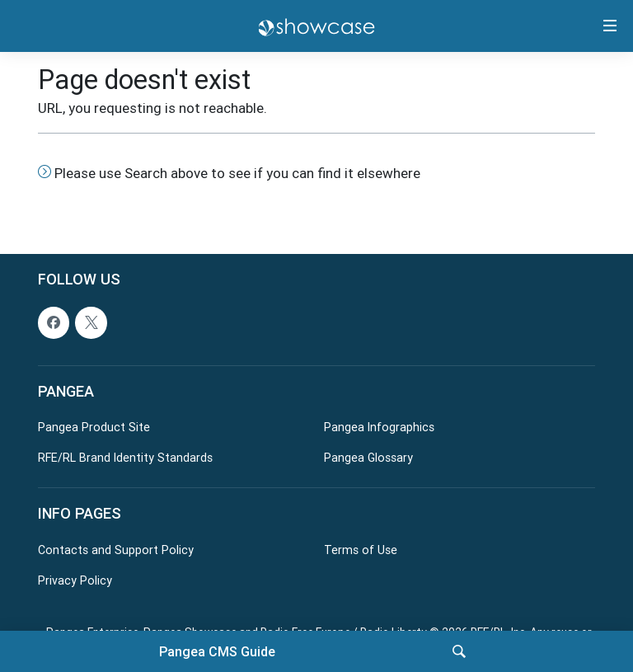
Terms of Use (361, 549)
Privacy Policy (75, 580)
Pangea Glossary (368, 458)
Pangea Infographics (379, 427)
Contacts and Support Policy (116, 549)
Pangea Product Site (94, 427)
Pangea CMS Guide (217, 651)
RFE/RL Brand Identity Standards (125, 458)
